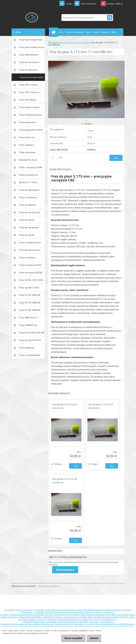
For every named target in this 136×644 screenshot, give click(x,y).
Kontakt (96, 32)
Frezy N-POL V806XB (30, 310)
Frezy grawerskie (27, 122)
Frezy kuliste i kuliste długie (29, 108)
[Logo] (32, 18)
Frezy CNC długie (27, 100)
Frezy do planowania (29, 190)
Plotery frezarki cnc (29, 175)
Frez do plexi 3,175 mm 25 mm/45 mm (101, 406)
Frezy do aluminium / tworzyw (29, 63)
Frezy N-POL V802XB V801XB (30, 296)
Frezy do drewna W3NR (31, 272)
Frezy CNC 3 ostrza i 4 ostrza (30, 93)
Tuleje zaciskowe (27, 152)
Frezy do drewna (27, 257)
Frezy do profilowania (30, 355)
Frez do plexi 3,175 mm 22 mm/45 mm (65, 406)
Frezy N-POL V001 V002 (31, 280)
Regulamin (106, 32)
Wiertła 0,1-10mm (28, 182)
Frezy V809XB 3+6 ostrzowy (28, 326)
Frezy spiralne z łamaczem (27, 146)
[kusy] (54, 157)
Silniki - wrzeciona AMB (31, 167)
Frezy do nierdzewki (29, 227)
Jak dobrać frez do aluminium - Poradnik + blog (27, 610)
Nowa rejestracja (87, 4)
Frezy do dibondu (27, 205)
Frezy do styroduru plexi (32, 77)
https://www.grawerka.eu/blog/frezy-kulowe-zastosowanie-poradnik (53, 617)
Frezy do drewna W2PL (30, 265)
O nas (61, 32)
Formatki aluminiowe (29, 250)
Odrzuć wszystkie (72, 638)
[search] (110, 18)
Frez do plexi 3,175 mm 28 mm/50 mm (65, 481)
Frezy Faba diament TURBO (29, 56)
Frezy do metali (27, 220)
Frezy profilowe (27, 348)
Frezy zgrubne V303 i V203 (29, 288)
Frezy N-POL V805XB (30, 302)
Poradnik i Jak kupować (74, 32)
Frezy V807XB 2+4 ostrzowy (28, 319)
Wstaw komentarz (65, 570)
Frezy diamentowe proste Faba (32, 48)
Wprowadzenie (55, 42)
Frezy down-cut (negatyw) (27, 138)
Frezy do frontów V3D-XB (32, 333)
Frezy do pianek (27, 235)
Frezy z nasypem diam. (30, 242)
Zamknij (93, 638)
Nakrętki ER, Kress (28, 160)
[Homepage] (54, 32)
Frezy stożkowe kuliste (30, 115)
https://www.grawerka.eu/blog (66, 610)
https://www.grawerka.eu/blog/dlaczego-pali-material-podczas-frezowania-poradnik (52, 624)
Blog (114, 32)
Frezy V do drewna (28, 197)
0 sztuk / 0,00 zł (115, 4)
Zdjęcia (89, 32)
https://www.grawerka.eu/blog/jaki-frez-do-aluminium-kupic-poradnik (44, 615)
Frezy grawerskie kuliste (31, 130)
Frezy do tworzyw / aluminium (29, 71)
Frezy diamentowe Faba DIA (31, 41)
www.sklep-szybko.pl (49, 586)
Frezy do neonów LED (30, 212)
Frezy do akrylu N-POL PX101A (30, 341)
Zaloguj (67, 4)
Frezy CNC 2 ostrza (28, 85)
